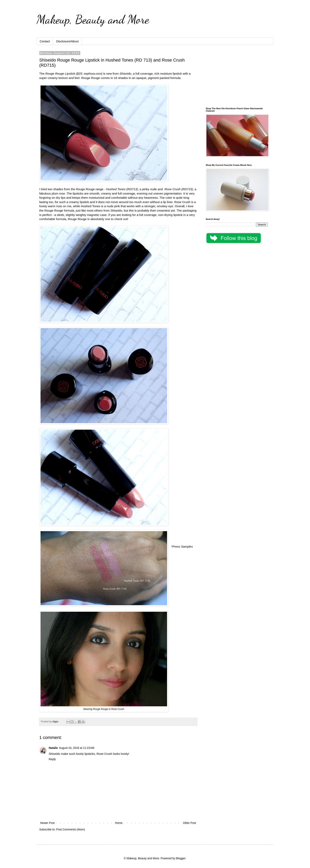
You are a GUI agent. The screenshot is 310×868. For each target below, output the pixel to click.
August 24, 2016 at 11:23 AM (77, 748)
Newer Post (47, 823)
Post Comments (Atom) (70, 829)
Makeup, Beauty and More (93, 19)
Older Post (189, 823)
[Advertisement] (237, 77)
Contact (45, 41)
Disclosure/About (67, 41)
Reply (52, 759)
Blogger (181, 858)
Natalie (53, 748)
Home (119, 823)
